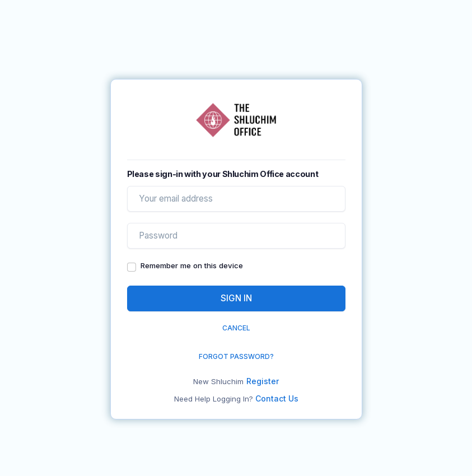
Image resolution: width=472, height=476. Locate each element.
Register (263, 381)
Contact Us (277, 398)
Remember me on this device (192, 265)
